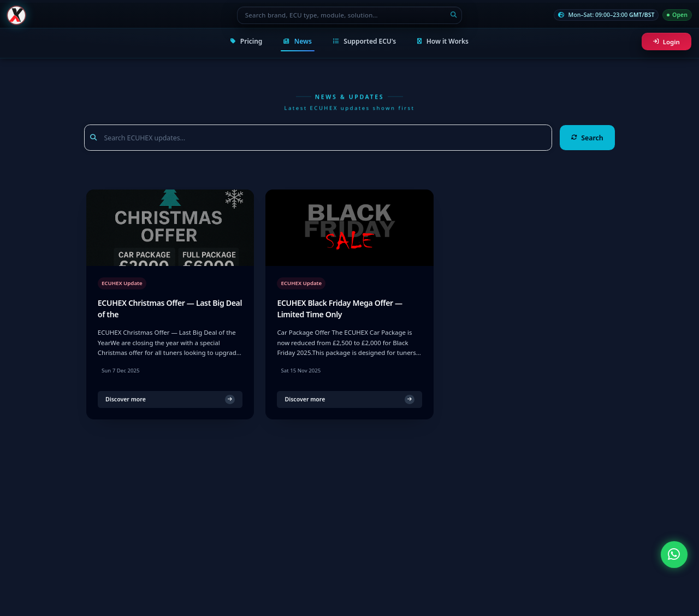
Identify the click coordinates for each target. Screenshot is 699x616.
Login (667, 42)
